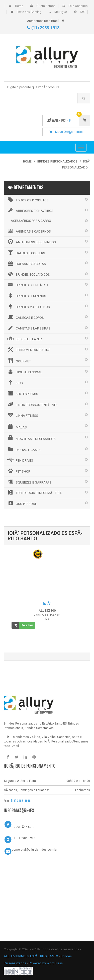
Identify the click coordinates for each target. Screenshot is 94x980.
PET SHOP (18, 471)
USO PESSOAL (22, 503)
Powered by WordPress (46, 963)
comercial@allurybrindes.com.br (34, 850)
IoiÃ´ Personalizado (58, 741)
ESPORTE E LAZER (24, 338)
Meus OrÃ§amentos (66, 132)
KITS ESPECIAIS (22, 393)
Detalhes (27, 625)
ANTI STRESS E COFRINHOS (31, 242)
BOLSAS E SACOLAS (26, 263)
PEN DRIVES (20, 460)
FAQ (83, 12)
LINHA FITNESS (22, 415)
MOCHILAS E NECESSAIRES (31, 438)
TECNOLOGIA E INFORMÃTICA (34, 492)
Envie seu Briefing (29, 12)
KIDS (15, 382)
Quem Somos (46, 6)
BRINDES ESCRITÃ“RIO (27, 285)
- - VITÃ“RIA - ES (25, 827)
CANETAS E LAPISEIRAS (28, 328)
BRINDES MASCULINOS (28, 306)
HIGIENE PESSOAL (24, 372)
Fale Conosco (78, 6)
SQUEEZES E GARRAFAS (29, 482)
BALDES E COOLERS (26, 252)
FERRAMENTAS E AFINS (28, 349)
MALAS (17, 426)
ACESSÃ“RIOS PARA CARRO (31, 221)
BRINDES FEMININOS (26, 295)
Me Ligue (61, 12)
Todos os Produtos (28, 200)
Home (19, 6)
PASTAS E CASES (24, 449)
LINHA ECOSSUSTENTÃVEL (32, 404)
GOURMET (19, 360)
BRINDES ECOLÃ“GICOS (28, 274)
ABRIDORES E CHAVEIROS (30, 210)
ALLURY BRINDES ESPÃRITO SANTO (31, 956)
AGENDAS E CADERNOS (29, 231)
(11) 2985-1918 (43, 28)
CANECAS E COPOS (25, 317)
